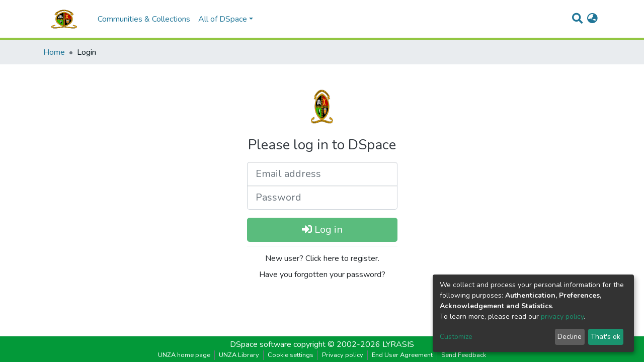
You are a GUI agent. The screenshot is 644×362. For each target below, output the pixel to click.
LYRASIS (398, 344)
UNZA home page (184, 355)
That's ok (606, 337)
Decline (570, 337)
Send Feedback (464, 355)
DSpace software (261, 344)
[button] (592, 19)
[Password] (322, 198)
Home (54, 52)
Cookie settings (291, 355)
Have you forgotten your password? (322, 275)
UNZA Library (239, 355)
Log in (322, 230)
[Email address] (322, 174)
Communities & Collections (144, 19)
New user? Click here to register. (322, 258)
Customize (456, 337)
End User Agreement (402, 355)
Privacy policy (343, 355)
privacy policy (562, 316)
